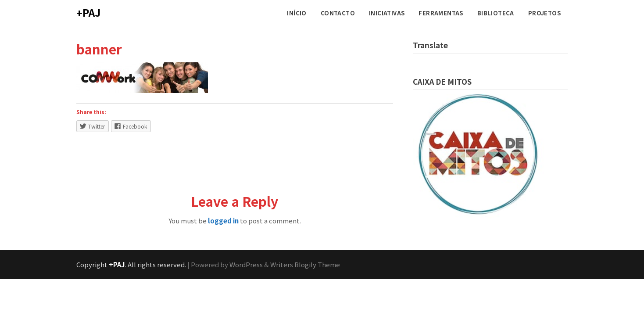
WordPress (246, 264)
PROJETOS (544, 13)
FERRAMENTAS (441, 13)
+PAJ (88, 12)
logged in (223, 221)
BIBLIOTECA (496, 13)
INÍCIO (297, 13)
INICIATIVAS (387, 13)
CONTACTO (338, 13)
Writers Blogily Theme (305, 264)
